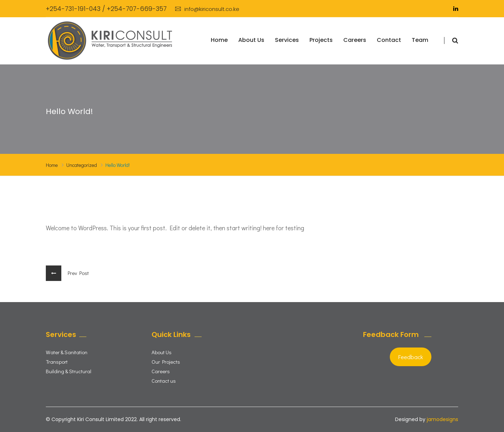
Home (219, 40)
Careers (355, 40)
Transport (57, 362)
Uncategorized (82, 165)
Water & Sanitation (67, 352)
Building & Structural (69, 371)
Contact (389, 40)
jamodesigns (442, 419)
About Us (251, 40)
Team (420, 40)
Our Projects (166, 362)
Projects (321, 40)
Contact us (164, 381)
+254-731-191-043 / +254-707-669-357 (106, 9)
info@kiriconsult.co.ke (207, 9)
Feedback (411, 357)
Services (287, 40)
